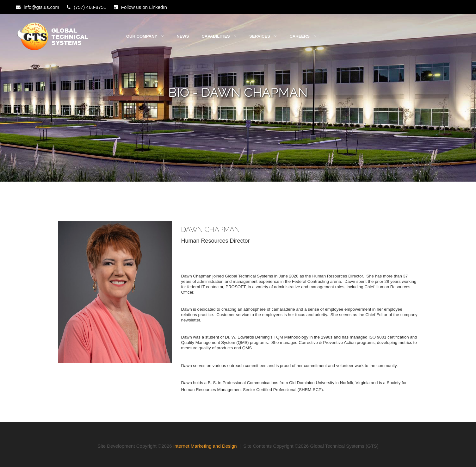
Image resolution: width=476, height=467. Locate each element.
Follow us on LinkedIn (144, 7)
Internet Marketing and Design (205, 446)
